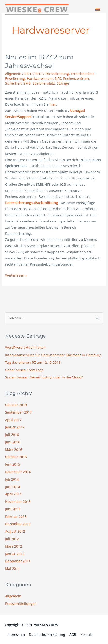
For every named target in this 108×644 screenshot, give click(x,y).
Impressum (16, 634)
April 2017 (13, 420)
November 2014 (18, 472)
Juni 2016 (13, 442)
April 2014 (13, 494)
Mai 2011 (12, 568)
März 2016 (14, 449)
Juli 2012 (12, 539)
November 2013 (18, 501)
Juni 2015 (13, 464)
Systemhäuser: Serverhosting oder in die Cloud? (44, 377)
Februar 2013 (16, 516)
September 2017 (18, 412)
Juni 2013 (13, 509)
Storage (63, 83)
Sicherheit (13, 83)
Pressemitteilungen (21, 603)
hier (53, 104)
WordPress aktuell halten (25, 347)
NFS (58, 78)
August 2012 (15, 531)
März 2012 (14, 546)
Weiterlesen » (16, 275)
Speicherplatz (44, 83)
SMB (27, 83)
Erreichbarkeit (82, 74)
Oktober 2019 (16, 405)
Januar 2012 (15, 554)
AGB (73, 634)
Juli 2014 (12, 479)
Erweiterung (15, 78)
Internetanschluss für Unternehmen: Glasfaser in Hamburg (53, 355)
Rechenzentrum (76, 78)
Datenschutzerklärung (47, 634)
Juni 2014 (13, 487)
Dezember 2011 (18, 561)
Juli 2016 (12, 434)
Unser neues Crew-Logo (24, 370)
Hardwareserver (40, 78)
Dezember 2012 (18, 524)
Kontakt (87, 634)
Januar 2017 (15, 427)
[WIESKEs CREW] (37, 10)
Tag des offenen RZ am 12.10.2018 (33, 362)
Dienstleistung (57, 74)
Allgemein (13, 74)
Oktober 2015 (16, 457)
